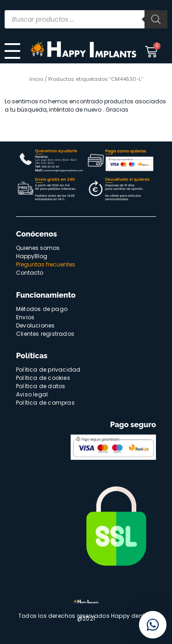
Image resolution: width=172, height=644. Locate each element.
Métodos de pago (42, 309)
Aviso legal (32, 394)
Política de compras (45, 403)
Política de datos (41, 386)
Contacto (30, 273)
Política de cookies (43, 378)
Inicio (36, 79)
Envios (25, 317)
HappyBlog (32, 256)
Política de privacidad (48, 370)
